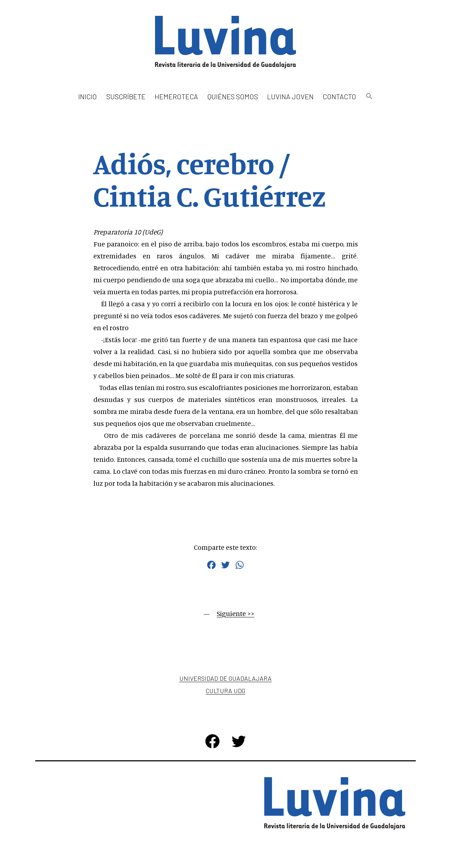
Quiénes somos (233, 96)
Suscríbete (126, 96)
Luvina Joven (290, 96)
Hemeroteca (176, 96)
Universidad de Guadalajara (225, 678)
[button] (369, 97)
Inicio (88, 96)
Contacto (339, 96)
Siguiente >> (236, 613)
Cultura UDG (225, 691)
